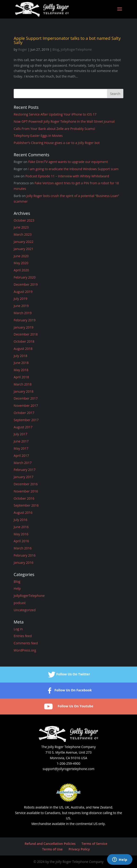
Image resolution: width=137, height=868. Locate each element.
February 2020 (25, 277)
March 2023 (23, 234)
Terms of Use (52, 849)
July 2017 (21, 434)
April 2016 (21, 541)
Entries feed (23, 636)
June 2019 (21, 306)
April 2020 (21, 270)
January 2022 (24, 242)
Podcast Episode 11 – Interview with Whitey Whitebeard (67, 176)
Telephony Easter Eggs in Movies (38, 136)
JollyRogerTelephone (76, 49)
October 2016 (24, 498)
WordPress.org (25, 650)
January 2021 (24, 249)
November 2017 (26, 406)
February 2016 (25, 555)
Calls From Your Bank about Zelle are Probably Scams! (54, 129)
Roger (22, 49)
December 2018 (26, 334)
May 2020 (21, 263)
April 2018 (21, 377)
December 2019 (26, 284)
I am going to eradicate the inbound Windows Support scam (73, 169)
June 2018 (21, 363)
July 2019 (21, 299)
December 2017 (26, 398)
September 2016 (26, 505)
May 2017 (21, 448)
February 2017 (25, 470)
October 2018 (24, 341)
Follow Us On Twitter (69, 675)
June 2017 (21, 441)
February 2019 (25, 320)
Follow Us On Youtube (68, 707)
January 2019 (24, 327)
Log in (18, 629)
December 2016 (26, 484)
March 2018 (23, 384)
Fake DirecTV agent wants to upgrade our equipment (68, 162)
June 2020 (21, 256)
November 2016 (26, 491)
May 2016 (21, 534)
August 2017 (23, 427)
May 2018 (21, 370)
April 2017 (21, 456)
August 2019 (23, 292)
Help (17, 588)
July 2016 (21, 520)
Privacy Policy (79, 849)
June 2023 (21, 227)
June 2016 (21, 527)
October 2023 (24, 220)
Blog (56, 49)
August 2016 (23, 512)
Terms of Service (94, 844)
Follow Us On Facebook (68, 691)
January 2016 (24, 562)
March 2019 (23, 313)
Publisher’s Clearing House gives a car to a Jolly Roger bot (57, 143)
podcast (20, 603)
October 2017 (24, 413)
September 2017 (26, 420)
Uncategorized (25, 610)
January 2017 (24, 477)
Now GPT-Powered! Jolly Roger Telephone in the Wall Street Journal (64, 121)
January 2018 (24, 391)
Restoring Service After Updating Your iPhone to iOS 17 (55, 114)
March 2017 (23, 463)
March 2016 (23, 548)
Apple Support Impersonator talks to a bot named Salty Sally (67, 40)
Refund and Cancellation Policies (50, 844)
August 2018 (23, 349)
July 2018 (21, 356)
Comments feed (26, 643)
